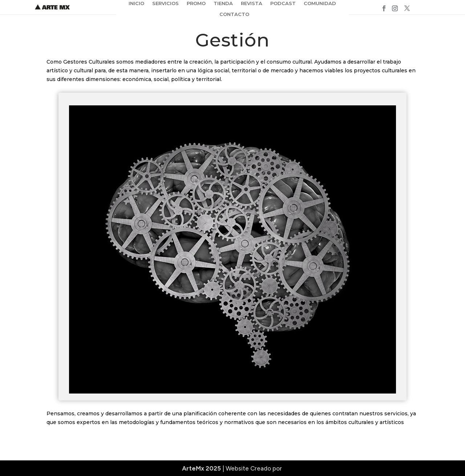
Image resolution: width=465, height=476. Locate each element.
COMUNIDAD (320, 3)
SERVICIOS (165, 3)
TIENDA (223, 3)
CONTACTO (234, 14)
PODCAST (283, 3)
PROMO (196, 3)
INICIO (136, 3)
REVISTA (252, 3)
